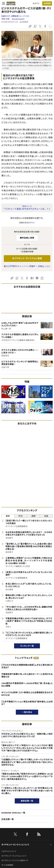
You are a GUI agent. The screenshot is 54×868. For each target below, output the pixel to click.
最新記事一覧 (27, 801)
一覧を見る (27, 712)
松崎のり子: (15, 16)
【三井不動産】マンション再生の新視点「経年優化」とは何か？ (27, 703)
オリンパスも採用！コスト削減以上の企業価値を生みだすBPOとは (27, 694)
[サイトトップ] (10, 3)
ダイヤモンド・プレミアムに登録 (27, 258)
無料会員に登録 (27, 238)
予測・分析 (5, 19)
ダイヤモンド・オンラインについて (15, 845)
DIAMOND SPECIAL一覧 (13, 813)
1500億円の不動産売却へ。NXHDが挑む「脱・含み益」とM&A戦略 (27, 685)
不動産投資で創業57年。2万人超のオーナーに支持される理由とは (27, 675)
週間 (33, 516)
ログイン (36, 3)
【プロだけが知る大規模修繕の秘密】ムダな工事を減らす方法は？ (27, 666)
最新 (8, 516)
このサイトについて (9, 851)
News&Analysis (18, 19)
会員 (46, 516)
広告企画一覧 (8, 819)
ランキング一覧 (27, 646)
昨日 (21, 516)
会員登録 (47, 3)
